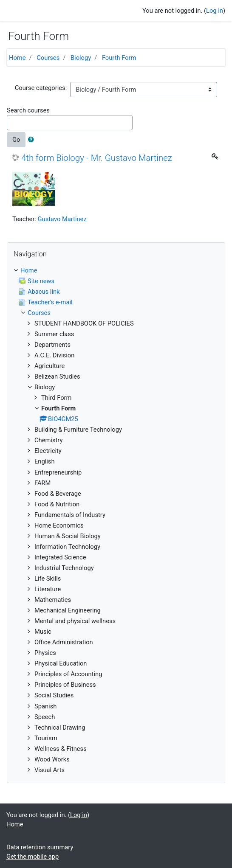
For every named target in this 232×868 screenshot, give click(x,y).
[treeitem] (116, 270)
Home (17, 58)
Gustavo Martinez (62, 219)
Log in (215, 11)
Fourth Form (119, 58)
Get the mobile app (33, 857)
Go (16, 140)
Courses (48, 58)
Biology (81, 58)
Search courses (28, 110)
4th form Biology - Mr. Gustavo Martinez (97, 158)
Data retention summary (40, 847)
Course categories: (41, 88)
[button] (33, 140)
